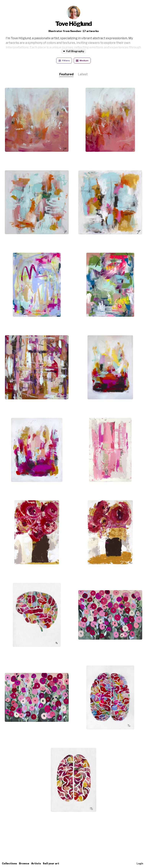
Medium (82, 61)
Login (140, 863)
